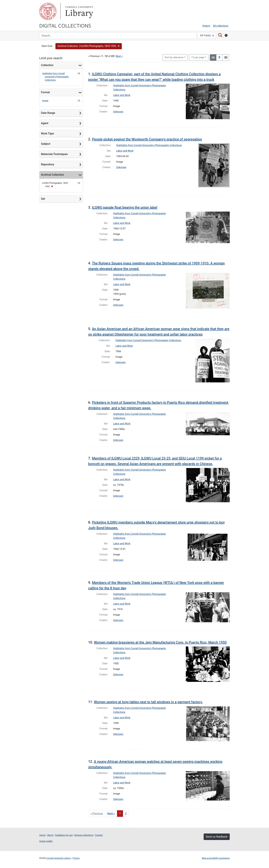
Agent (45, 123)
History (206, 26)
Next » (119, 56)
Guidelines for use (64, 835)
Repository (48, 164)
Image (45, 101)
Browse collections (84, 835)
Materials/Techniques (54, 154)
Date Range (48, 113)
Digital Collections (65, 25)
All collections (221, 26)
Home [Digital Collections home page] (42, 835)
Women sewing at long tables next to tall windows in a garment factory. (148, 702)
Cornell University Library (59, 858)
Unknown (118, 112)
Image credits (46, 841)
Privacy (76, 858)
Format (45, 92)
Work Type (47, 134)
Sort (174, 57)
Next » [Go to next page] (111, 813)
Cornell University (48, 11)
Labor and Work (122, 95)
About (50, 835)
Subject (46, 144)
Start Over (47, 46)
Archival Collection (52, 175)
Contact (99, 835)
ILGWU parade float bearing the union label (125, 207)
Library (79, 11)
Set (43, 199)
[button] (89, 46)
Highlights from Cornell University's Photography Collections (55, 77)
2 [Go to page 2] (126, 813)
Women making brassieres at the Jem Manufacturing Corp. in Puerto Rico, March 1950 (160, 642)
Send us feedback (217, 837)
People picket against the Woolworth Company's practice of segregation (147, 139)
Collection (47, 65)
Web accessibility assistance (216, 858)
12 (198, 57)
